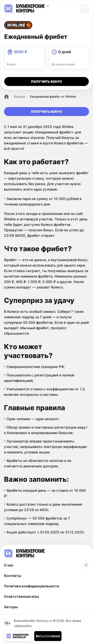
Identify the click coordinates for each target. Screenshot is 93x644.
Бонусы (19, 97)
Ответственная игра (21, 596)
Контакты (13, 576)
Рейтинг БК (6, 97)
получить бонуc (47, 81)
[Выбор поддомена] (48, 6)
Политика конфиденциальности (31, 586)
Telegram (86, 565)
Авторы (11, 607)
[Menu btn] (85, 8)
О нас (9, 565)
